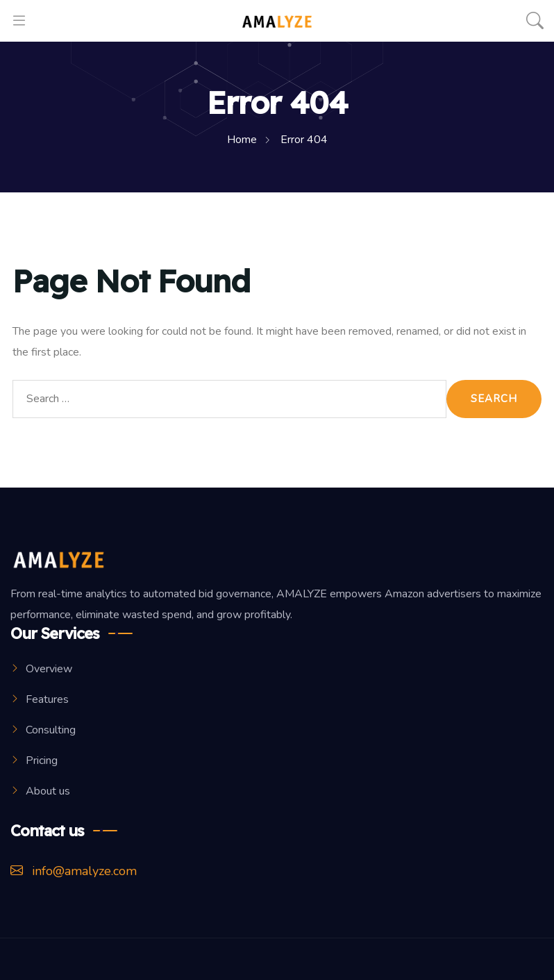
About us (48, 791)
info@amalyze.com (74, 871)
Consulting (51, 730)
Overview (49, 669)
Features (47, 699)
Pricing (42, 761)
